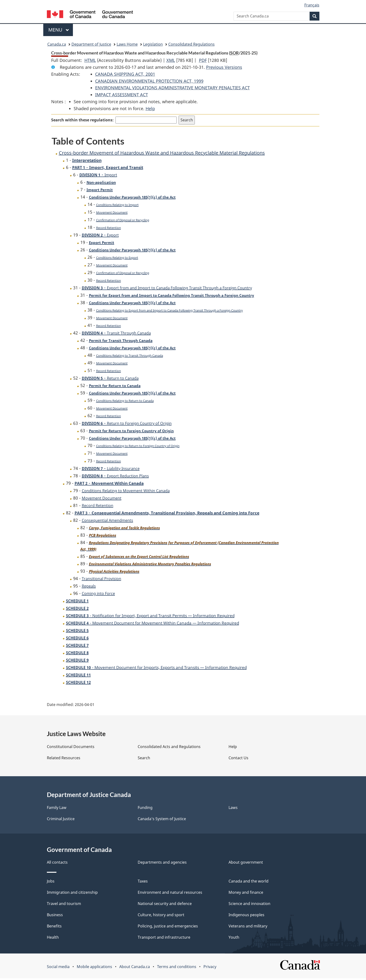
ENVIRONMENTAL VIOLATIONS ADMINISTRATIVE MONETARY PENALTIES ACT (172, 88)
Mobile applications (94, 968)
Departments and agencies (162, 864)
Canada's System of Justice (162, 820)
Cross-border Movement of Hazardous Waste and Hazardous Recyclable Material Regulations (162, 153)
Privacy (210, 968)
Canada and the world (249, 883)
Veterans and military (248, 928)
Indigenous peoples (246, 916)
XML (171, 60)
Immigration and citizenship (72, 894)
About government (246, 864)
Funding (145, 809)
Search (144, 759)
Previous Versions (224, 67)
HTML (90, 60)
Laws (233, 809)
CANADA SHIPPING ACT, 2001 (125, 74)
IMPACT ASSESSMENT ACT (122, 95)
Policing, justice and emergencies (168, 928)
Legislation (153, 44)
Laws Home (127, 44)
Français (312, 5)
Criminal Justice (61, 820)
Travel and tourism (64, 905)
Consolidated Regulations (191, 44)
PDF (203, 60)
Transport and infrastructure (164, 939)
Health (53, 939)
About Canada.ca (135, 968)
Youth (234, 939)
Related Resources (64, 759)
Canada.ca (57, 44)
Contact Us (238, 759)
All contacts (57, 864)
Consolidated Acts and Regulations (169, 748)
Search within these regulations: (82, 120)
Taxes (143, 883)
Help (150, 108)
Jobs (51, 883)
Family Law (57, 809)
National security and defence (165, 905)
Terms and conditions (177, 968)
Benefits (54, 928)
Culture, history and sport (161, 916)
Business (55, 916)
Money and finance (246, 894)
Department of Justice (91, 44)
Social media (58, 968)
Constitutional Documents (71, 748)
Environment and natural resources (170, 894)
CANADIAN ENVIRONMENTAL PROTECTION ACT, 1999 (149, 81)
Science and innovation (249, 905)
